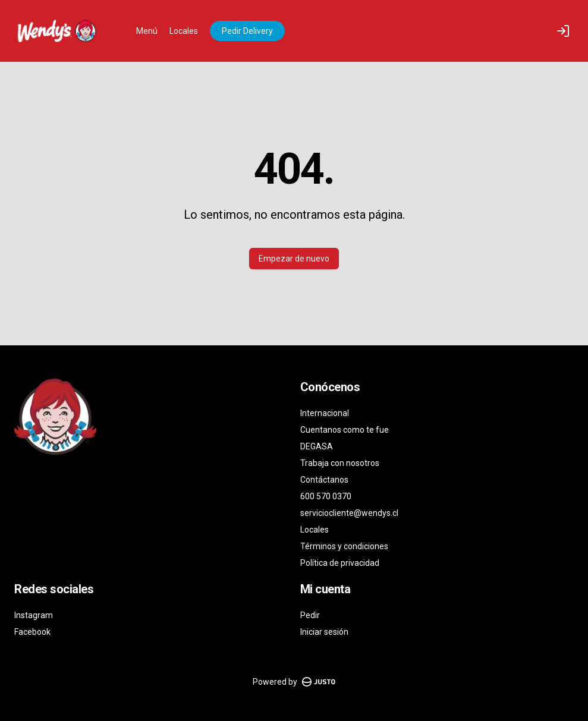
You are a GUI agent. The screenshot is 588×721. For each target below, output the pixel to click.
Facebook (32, 632)
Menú (147, 31)
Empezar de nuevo (294, 259)
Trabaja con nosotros (340, 463)
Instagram (34, 615)
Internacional (325, 413)
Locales (184, 31)
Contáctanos (324, 480)
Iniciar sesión (324, 632)
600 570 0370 (326, 496)
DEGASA (317, 446)
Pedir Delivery (247, 31)
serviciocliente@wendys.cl (349, 513)
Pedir (310, 615)
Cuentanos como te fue (345, 430)
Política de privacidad (340, 563)
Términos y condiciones (344, 546)
